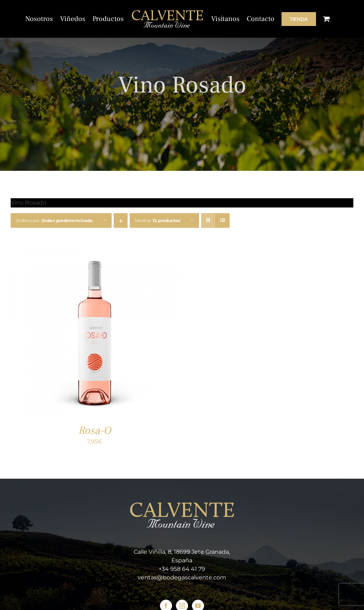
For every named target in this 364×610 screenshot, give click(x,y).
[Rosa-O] (95, 254)
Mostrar (157, 220)
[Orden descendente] (121, 220)
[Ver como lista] (222, 220)
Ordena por (54, 220)
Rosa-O (95, 430)
